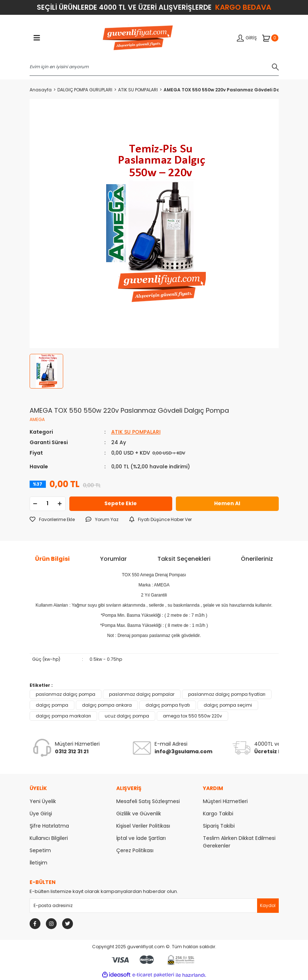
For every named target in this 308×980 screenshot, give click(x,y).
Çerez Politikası (135, 850)
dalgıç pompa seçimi (228, 705)
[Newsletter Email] (154, 906)
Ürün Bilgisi (52, 559)
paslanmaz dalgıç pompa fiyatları (227, 694)
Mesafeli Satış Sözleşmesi (148, 801)
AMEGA (37, 419)
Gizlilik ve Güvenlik (139, 814)
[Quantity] (48, 504)
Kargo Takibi (218, 814)
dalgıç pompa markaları (63, 716)
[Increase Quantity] (60, 504)
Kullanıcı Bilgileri (49, 838)
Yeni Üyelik (43, 801)
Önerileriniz (257, 559)
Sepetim (40, 850)
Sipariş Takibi (219, 826)
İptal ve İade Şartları (141, 838)
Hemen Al (227, 503)
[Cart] (270, 38)
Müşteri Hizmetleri (225, 801)
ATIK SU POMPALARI (136, 432)
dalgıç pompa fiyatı (168, 705)
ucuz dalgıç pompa (127, 716)
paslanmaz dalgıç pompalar (142, 694)
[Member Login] (247, 38)
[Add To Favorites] (52, 520)
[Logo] (138, 38)
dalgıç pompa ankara (107, 705)
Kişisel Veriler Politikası (143, 826)
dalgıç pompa (52, 705)
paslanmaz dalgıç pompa (66, 694)
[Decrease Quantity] (35, 504)
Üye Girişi (41, 814)
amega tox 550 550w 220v (192, 716)
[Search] (154, 67)
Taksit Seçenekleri (184, 559)
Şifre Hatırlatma (49, 826)
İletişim (38, 863)
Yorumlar (113, 559)
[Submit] (268, 906)
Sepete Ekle (121, 503)
